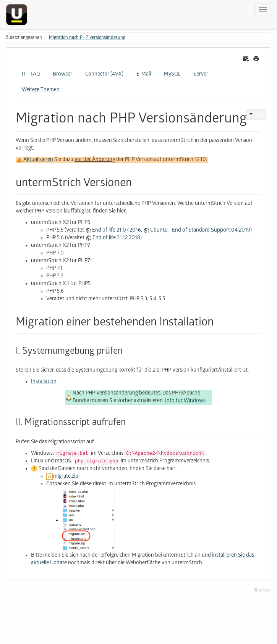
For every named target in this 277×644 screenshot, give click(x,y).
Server (201, 75)
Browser (62, 75)
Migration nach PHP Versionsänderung (87, 38)
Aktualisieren (38, 160)
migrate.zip (66, 477)
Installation (44, 382)
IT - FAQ (31, 75)
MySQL (172, 75)
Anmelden (262, 590)
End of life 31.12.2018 (116, 238)
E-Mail (144, 75)
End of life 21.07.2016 (117, 231)
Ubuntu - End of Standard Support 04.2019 (200, 231)
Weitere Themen (41, 90)
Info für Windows (185, 401)
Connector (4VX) (104, 75)
